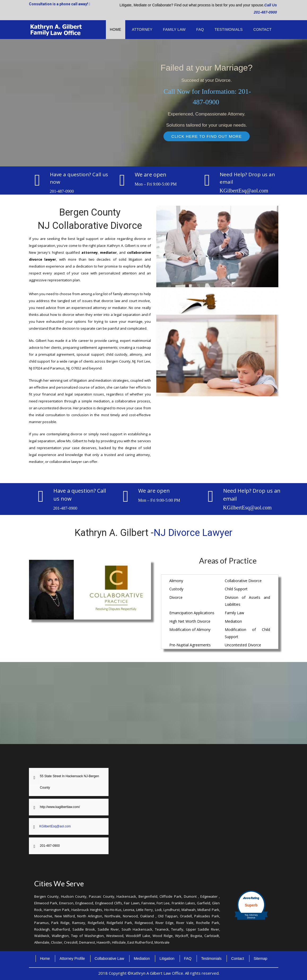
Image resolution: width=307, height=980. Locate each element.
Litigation (167, 958)
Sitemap (260, 958)
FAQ (200, 29)
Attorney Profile (72, 958)
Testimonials (228, 29)
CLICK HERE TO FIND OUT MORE (207, 136)
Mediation (142, 958)
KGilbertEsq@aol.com (244, 191)
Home (116, 29)
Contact (263, 29)
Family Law (174, 29)
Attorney (142, 29)
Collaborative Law (109, 958)
